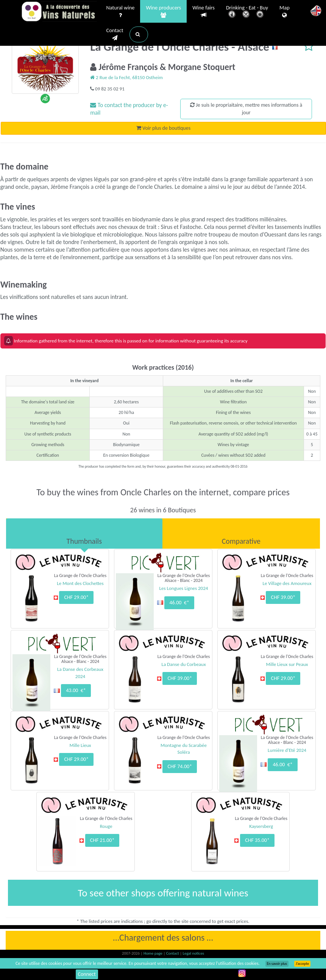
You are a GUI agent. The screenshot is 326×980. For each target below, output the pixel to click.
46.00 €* (179, 603)
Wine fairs (204, 12)
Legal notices (193, 953)
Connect (87, 974)
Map (285, 12)
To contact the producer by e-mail (129, 109)
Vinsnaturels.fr (59, 12)
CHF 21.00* (102, 840)
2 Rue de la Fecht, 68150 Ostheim (126, 77)
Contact (115, 34)
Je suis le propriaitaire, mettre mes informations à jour (246, 109)
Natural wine (121, 12)
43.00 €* (76, 690)
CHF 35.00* (257, 840)
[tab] (84, 534)
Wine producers (163, 12)
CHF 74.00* (180, 766)
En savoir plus (277, 964)
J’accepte (302, 964)
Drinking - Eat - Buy (247, 12)
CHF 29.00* (76, 597)
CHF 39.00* (283, 597)
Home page (154, 953)
